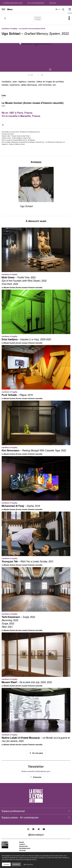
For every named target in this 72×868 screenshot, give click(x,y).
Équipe (21, 842)
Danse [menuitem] (53, 3)
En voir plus (36, 753)
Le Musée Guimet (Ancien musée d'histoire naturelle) (33, 103)
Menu (7, 9)
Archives (22, 850)
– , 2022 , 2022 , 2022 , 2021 (18, 622)
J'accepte (6, 864)
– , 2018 (21, 506)
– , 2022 (34, 450)
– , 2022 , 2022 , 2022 (24, 281)
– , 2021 (28, 561)
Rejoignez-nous (25, 848)
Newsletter (23, 846)
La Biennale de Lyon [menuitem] (13, 3)
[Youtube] (44, 829)
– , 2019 (17, 395)
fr (58, 9)
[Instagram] (28, 829)
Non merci (16, 864)
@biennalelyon (36, 835)
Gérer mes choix (28, 864)
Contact (22, 844)
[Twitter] (39, 829)
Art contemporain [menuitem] (36, 3)
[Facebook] (33, 829)
